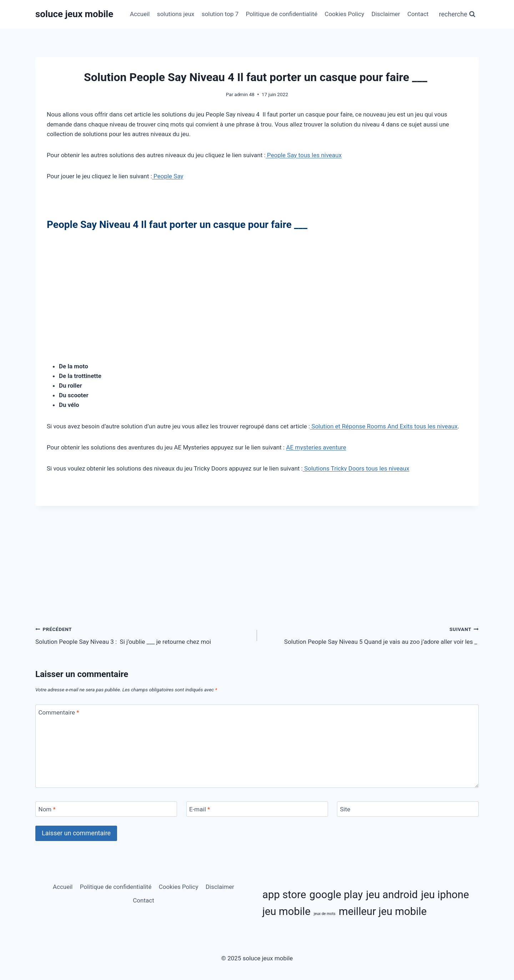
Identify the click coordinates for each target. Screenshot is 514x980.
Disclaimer (386, 14)
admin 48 (245, 94)
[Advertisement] (257, 287)
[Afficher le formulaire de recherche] (457, 14)
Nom (47, 809)
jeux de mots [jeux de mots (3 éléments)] (325, 914)
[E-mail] (257, 809)
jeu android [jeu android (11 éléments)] (392, 895)
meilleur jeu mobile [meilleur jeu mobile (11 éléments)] (383, 911)
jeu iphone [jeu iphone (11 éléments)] (445, 895)
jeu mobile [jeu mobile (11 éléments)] (286, 911)
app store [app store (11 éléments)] (284, 895)
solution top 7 (220, 14)
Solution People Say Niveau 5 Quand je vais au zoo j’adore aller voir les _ (371, 635)
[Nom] (106, 809)
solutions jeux (176, 14)
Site (345, 809)
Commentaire (59, 712)
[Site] (408, 809)
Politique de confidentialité (282, 14)
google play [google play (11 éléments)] (336, 895)
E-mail (200, 809)
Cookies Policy (345, 14)
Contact (418, 14)
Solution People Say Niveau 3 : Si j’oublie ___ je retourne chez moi (143, 635)
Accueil (140, 14)
